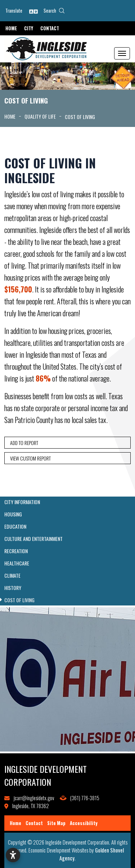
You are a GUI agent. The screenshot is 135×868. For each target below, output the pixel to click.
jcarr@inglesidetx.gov (34, 798)
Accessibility (84, 823)
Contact (50, 28)
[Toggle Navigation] (122, 53)
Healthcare (17, 563)
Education (15, 526)
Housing (13, 514)
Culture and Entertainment (33, 539)
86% (43, 378)
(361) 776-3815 (85, 798)
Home (11, 28)
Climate (12, 576)
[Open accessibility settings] (13, 855)
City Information (22, 502)
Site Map (56, 823)
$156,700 (18, 289)
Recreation (16, 551)
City (29, 28)
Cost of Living (19, 600)
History (13, 588)
